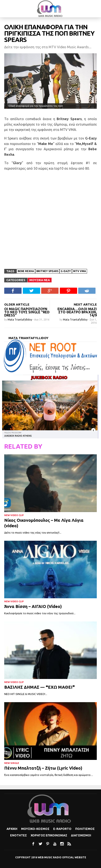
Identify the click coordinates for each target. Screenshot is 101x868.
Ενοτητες (18, 835)
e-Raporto (62, 829)
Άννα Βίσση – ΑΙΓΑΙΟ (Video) (33, 606)
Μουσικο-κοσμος (35, 829)
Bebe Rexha (26, 271)
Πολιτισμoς (85, 829)
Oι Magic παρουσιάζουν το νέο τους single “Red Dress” (27, 312)
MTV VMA (80, 271)
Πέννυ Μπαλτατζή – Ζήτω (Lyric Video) (43, 768)
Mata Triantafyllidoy (20, 320)
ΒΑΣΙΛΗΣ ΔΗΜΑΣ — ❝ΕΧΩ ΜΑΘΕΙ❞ (40, 687)
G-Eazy (66, 271)
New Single (12, 763)
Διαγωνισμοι (81, 835)
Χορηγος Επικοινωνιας (49, 835)
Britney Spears (47, 271)
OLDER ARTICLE (17, 304)
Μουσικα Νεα (40, 280)
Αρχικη (12, 829)
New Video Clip (14, 515)
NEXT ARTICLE (85, 304)
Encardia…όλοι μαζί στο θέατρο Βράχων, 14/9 (77, 312)
